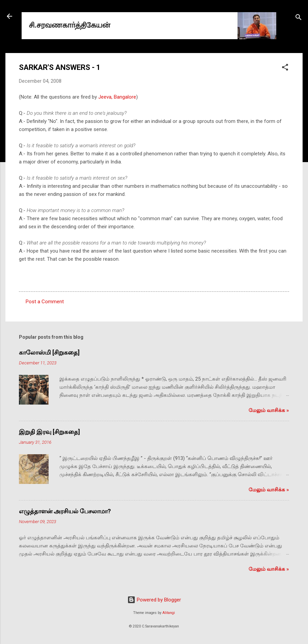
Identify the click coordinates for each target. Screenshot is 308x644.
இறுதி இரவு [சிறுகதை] (49, 432)
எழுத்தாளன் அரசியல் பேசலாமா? (65, 511)
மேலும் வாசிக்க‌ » (269, 410)
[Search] (299, 18)
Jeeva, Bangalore (117, 97)
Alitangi (169, 613)
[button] (285, 68)
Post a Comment (45, 302)
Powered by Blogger (154, 600)
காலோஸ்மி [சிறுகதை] (49, 352)
